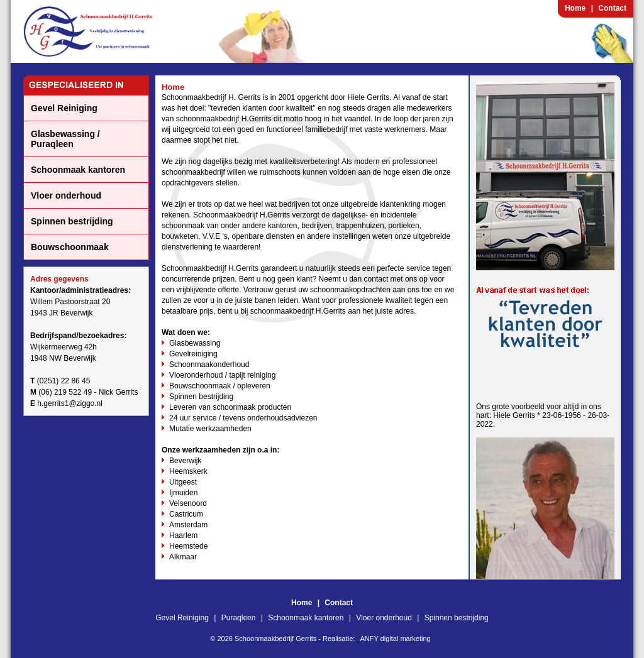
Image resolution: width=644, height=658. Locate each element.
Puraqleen (239, 618)
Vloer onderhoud (66, 195)
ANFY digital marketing (395, 639)
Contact (612, 8)
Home (575, 8)
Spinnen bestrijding (72, 221)
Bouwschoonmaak (70, 247)
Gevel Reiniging (64, 108)
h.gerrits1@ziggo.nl (70, 403)
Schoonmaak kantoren (78, 170)
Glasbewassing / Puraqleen (65, 139)
